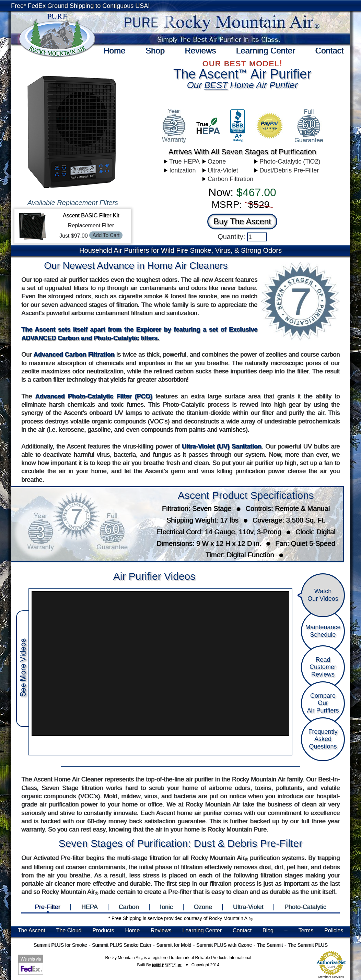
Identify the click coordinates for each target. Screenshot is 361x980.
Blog (268, 930)
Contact (329, 51)
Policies (334, 930)
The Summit (270, 945)
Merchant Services (331, 977)
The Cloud (69, 930)
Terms (306, 930)
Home (114, 51)
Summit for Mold (174, 945)
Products (103, 930)
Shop (155, 51)
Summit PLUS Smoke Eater (122, 945)
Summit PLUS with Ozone (224, 945)
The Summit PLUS (308, 945)
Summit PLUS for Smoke (60, 945)
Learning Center (266, 51)
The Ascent (32, 930)
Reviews (200, 51)
